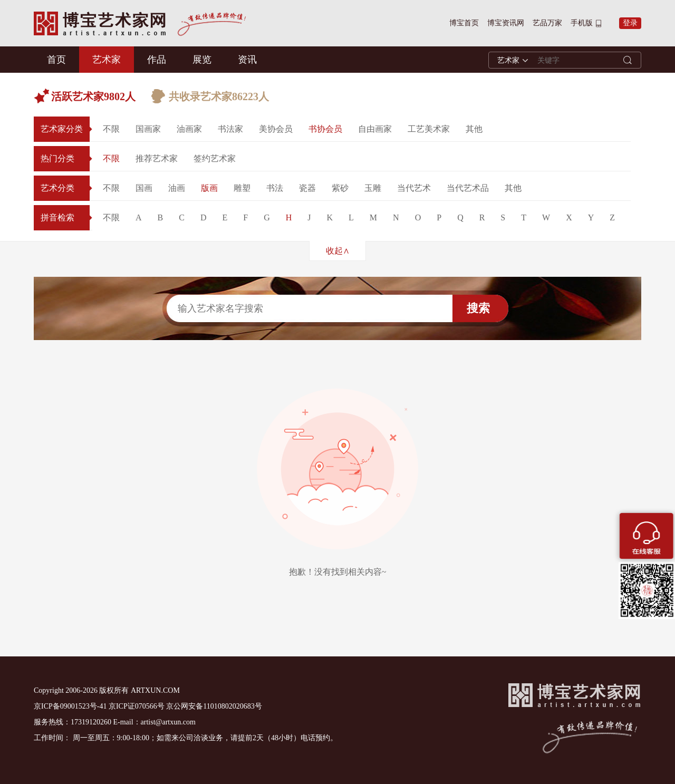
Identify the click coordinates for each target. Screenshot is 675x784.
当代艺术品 (468, 188)
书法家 (230, 129)
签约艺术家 (215, 158)
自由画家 (375, 129)
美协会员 (276, 129)
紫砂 (340, 188)
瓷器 (307, 188)
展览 (202, 60)
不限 (111, 129)
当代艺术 (414, 188)
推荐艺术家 (157, 158)
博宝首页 (464, 23)
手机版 (582, 23)
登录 (630, 23)
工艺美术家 (429, 129)
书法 (275, 188)
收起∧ (338, 251)
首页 (56, 60)
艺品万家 (547, 23)
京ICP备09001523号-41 (70, 706)
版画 (209, 188)
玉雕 (373, 188)
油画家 (189, 129)
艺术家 (107, 60)
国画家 (148, 129)
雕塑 (242, 188)
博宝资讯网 (506, 23)
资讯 (247, 60)
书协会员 (325, 129)
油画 (177, 188)
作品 (157, 60)
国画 (144, 188)
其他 (474, 129)
